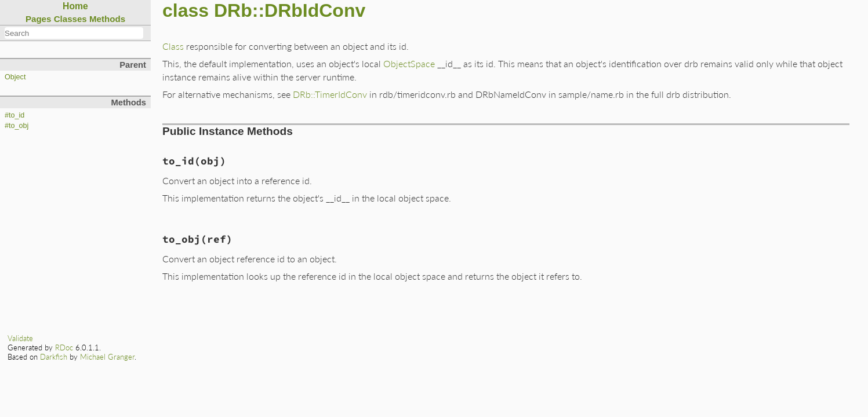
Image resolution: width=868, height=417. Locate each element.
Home (75, 6)
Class (173, 46)
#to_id (14, 115)
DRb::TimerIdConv (330, 94)
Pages (39, 19)
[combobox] (74, 33)
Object (15, 77)
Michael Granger (107, 357)
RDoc (64, 348)
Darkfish (54, 357)
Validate (20, 338)
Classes (70, 19)
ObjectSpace (409, 63)
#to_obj (17, 126)
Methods (107, 19)
